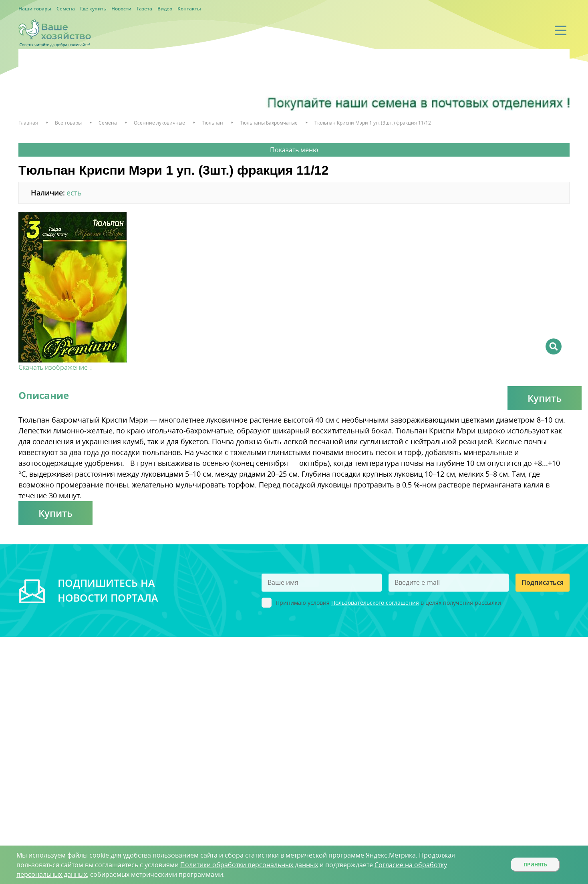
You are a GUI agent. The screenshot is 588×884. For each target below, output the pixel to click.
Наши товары (35, 9)
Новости (121, 9)
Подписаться (543, 582)
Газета (144, 9)
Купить (545, 398)
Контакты (189, 9)
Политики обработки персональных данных (249, 865)
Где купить (93, 9)
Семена (66, 9)
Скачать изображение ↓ (55, 367)
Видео (165, 9)
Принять (535, 865)
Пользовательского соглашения (375, 603)
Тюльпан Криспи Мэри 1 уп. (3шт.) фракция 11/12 (373, 123)
